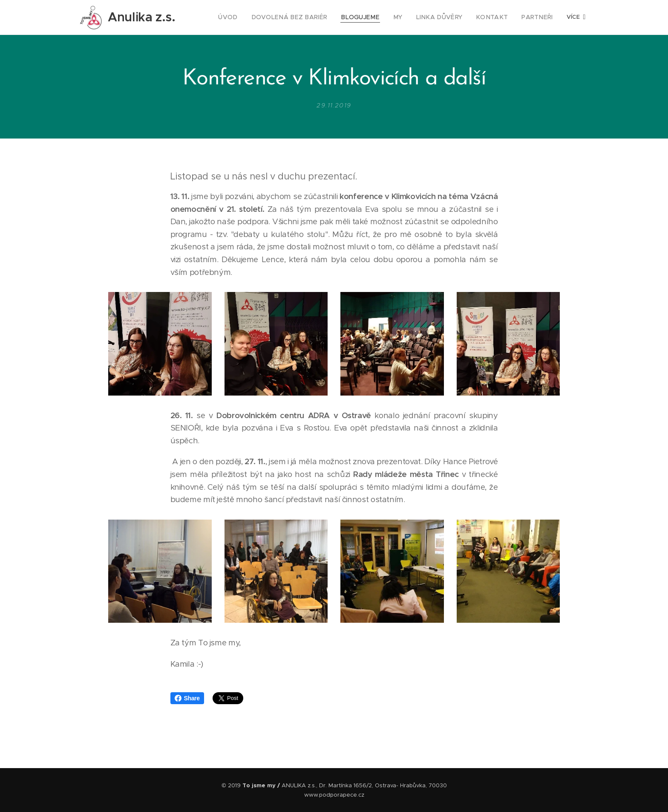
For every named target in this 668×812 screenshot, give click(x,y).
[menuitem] (251, 17)
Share (187, 698)
